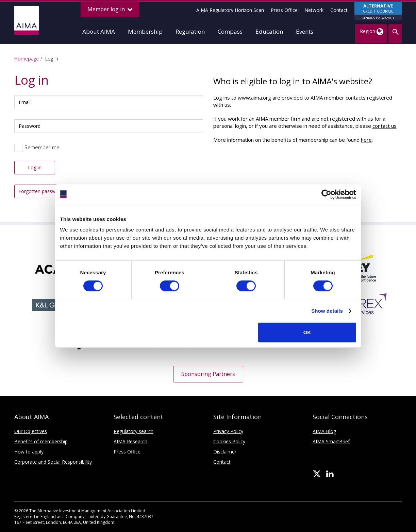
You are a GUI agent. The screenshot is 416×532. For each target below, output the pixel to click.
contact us (385, 126)
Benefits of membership (41, 441)
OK (307, 332)
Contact (339, 10)
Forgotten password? (42, 191)
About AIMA (99, 31)
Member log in (110, 9)
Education (269, 31)
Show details (327, 311)
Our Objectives (31, 431)
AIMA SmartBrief (331, 441)
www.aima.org (254, 98)
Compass (230, 31)
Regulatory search (134, 431)
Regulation (190, 31)
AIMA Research (130, 441)
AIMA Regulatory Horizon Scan (230, 10)
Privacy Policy (228, 431)
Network (314, 10)
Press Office (284, 10)
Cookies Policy (229, 441)
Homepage (27, 59)
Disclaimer (225, 452)
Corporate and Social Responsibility (53, 462)
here (366, 140)
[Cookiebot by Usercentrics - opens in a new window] (326, 194)
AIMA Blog (324, 431)
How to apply (29, 452)
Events (305, 31)
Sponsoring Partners (208, 374)
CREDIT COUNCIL (378, 12)
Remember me (42, 147)
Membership (145, 31)
